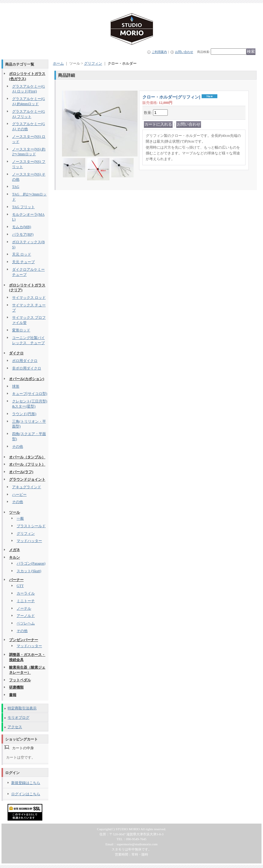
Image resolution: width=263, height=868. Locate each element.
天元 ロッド (22, 254)
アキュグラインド (27, 487)
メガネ (15, 550)
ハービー (19, 495)
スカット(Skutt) (29, 571)
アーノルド (26, 616)
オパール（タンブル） (27, 457)
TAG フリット (23, 207)
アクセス (15, 727)
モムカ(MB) (22, 227)
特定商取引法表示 (22, 708)
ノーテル (24, 608)
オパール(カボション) (27, 379)
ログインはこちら (26, 794)
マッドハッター (29, 541)
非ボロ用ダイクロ (27, 368)
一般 (20, 518)
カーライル (26, 593)
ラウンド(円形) (24, 414)
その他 (18, 447)
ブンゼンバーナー (24, 640)
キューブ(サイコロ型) (30, 394)
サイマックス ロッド (29, 298)
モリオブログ (18, 718)
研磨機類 (16, 687)
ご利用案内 (159, 52)
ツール (15, 512)
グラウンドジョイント (27, 479)
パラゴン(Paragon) (31, 563)
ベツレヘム (26, 623)
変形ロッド (21, 330)
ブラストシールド (31, 526)
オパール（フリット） (27, 464)
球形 (16, 386)
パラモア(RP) (23, 234)
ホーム (58, 63)
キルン (15, 557)
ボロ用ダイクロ (25, 361)
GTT (20, 586)
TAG (16, 187)
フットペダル (20, 680)
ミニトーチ (26, 601)
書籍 (13, 695)
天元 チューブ (23, 262)
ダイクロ (16, 353)
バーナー (16, 580)
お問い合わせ (184, 52)
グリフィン (26, 534)
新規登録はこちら (26, 783)
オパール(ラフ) (21, 472)
